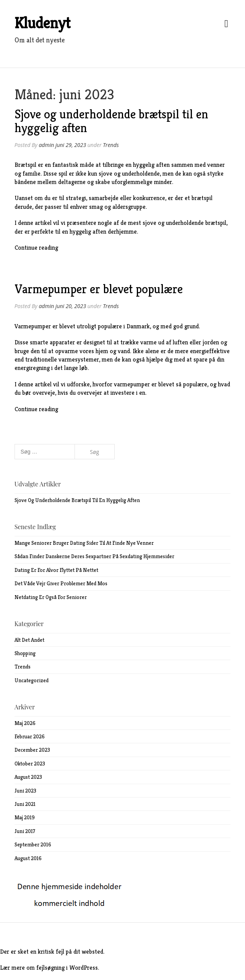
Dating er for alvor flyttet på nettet (56, 570)
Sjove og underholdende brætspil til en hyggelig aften (111, 121)
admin (46, 145)
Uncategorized (32, 680)
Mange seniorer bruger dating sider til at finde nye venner (84, 543)
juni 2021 (25, 804)
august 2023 (28, 777)
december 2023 (32, 750)
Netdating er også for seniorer (51, 597)
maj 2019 (25, 817)
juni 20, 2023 (71, 306)
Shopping (25, 653)
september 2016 (33, 844)
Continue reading (36, 248)
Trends (111, 145)
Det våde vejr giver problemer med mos (61, 583)
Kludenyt (42, 23)
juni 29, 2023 (71, 145)
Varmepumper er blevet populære (99, 289)
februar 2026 (30, 736)
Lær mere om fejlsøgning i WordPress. (49, 968)
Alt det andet (29, 640)
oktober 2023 (30, 764)
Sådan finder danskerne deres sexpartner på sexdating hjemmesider (94, 556)
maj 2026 (25, 723)
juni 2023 (25, 791)
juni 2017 (25, 831)
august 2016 (28, 858)
